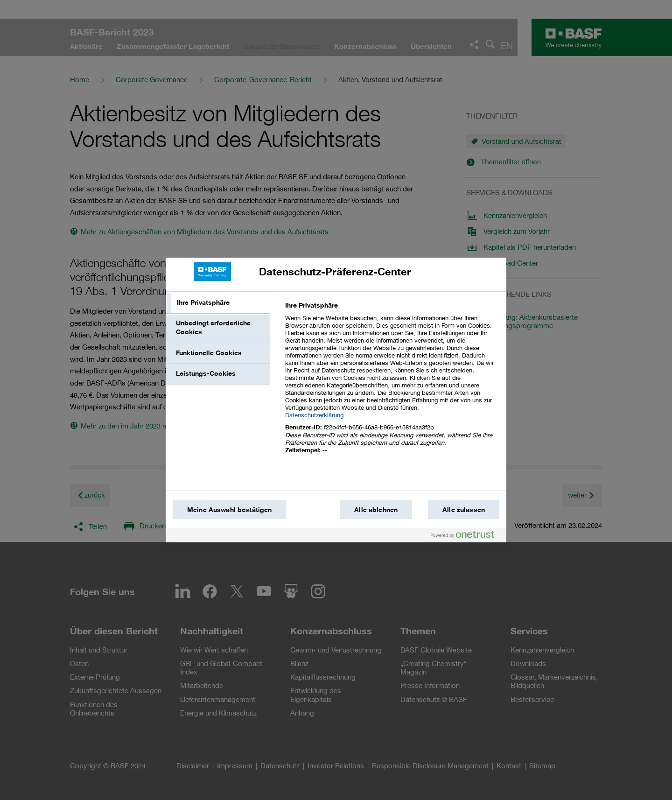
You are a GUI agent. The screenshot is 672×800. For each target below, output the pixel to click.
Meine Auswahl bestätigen (229, 510)
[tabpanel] (392, 383)
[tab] (218, 303)
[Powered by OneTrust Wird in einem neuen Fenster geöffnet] (466, 537)
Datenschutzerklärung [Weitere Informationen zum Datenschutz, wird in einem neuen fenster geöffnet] (314, 415)
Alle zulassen (464, 510)
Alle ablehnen (376, 510)
